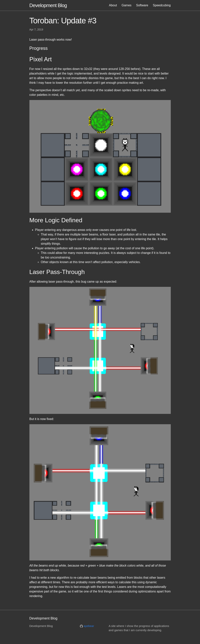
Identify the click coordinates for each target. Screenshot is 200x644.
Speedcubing (162, 5)
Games (126, 5)
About (113, 5)
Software (142, 5)
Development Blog (48, 5)
